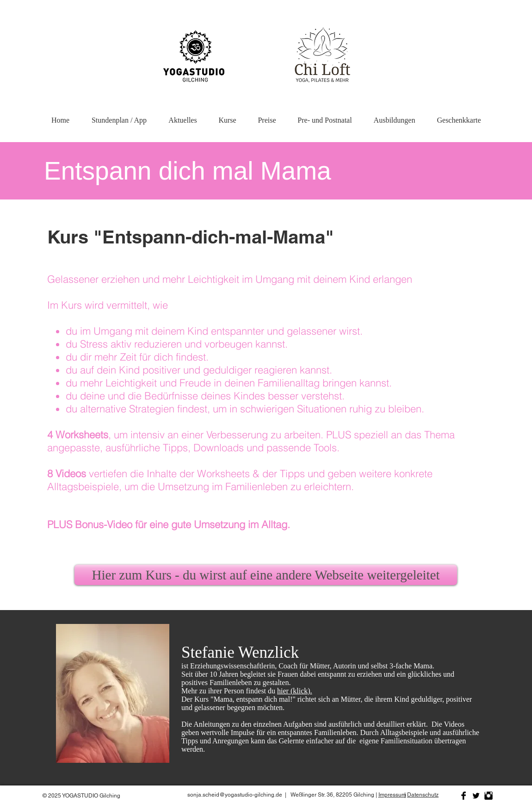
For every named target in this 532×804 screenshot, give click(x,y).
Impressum (392, 795)
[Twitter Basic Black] (476, 796)
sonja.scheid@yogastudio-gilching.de (235, 795)
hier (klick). (295, 691)
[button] (394, 116)
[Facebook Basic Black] (464, 796)
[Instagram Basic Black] (489, 796)
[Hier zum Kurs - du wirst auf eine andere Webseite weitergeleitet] (266, 575)
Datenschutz (423, 795)
